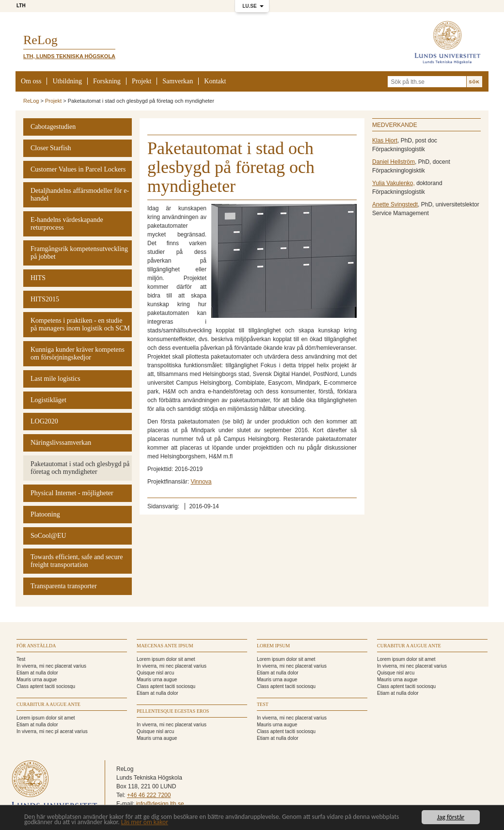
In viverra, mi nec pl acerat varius (52, 731)
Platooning (45, 514)
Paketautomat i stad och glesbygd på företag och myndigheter (80, 468)
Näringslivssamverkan (61, 443)
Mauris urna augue (37, 680)
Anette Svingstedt (395, 204)
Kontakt (215, 81)
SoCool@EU (48, 536)
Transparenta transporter (64, 586)
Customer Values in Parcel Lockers (78, 169)
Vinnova (201, 482)
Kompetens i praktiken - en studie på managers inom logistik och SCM (80, 324)
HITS (38, 278)
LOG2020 (44, 421)
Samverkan (178, 81)
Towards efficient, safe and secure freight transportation (77, 561)
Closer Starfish (51, 148)
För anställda (36, 646)
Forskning (107, 81)
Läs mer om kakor (145, 822)
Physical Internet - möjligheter (72, 493)
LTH (21, 6)
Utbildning (67, 81)
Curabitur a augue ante (48, 704)
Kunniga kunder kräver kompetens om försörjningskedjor (78, 353)
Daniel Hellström (394, 162)
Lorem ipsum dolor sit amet (46, 718)
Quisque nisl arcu (155, 673)
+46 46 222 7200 (149, 795)
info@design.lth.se (160, 804)
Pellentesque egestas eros (173, 711)
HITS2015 (45, 299)
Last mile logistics (55, 379)
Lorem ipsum (273, 646)
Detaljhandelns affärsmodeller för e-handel (80, 195)
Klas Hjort (385, 141)
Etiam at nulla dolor (37, 673)
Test (21, 659)
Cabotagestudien (53, 127)
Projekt (142, 81)
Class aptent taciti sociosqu (46, 686)
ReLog (31, 101)
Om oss (31, 81)
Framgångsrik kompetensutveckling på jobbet (79, 253)
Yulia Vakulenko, (394, 183)
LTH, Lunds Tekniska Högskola (69, 56)
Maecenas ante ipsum (165, 646)
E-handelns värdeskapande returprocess (67, 224)
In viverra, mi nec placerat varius (51, 666)
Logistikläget (48, 400)
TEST (263, 704)
